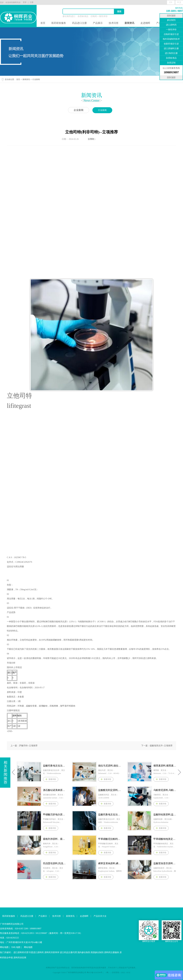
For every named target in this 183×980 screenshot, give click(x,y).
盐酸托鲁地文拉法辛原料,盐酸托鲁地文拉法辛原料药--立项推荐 (96, 766)
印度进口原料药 (36, 952)
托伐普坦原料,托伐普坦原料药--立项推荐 (96, 863)
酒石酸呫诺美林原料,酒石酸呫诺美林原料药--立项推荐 (96, 790)
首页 (43, 23)
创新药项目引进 (171, 44)
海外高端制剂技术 (171, 39)
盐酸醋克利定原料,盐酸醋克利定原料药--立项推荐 (151, 790)
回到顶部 (171, 16)
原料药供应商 (20, 958)
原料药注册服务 (112, 952)
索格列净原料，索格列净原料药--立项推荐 (96, 839)
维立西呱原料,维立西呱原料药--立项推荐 (41, 815)
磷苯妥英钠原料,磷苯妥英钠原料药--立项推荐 (151, 863)
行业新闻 (36, 79)
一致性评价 (171, 30)
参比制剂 (171, 20)
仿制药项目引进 (171, 34)
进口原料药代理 (21, 952)
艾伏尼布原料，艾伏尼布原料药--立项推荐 (41, 839)
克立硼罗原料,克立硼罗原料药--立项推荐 (41, 863)
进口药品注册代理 (68, 952)
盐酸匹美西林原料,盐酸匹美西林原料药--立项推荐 (41, 766)
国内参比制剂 (84, 952)
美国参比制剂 (97, 952)
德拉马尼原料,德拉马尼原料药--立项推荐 (151, 766)
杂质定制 (171, 63)
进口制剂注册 (171, 53)
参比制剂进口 (69, 16)
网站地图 (4, 947)
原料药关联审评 (52, 952)
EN (171, 2)
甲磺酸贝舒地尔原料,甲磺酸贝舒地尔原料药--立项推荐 (96, 815)
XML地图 (16, 947)
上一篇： (24, 746)
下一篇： (157, 746)
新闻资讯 (26, 79)
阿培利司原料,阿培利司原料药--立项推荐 (41, 790)
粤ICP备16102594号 (95, 973)
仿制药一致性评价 (99, 16)
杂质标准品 (83, 16)
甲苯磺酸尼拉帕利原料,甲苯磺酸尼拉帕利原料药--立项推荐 (151, 839)
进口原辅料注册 (171, 48)
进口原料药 (171, 25)
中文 (179, 2)
